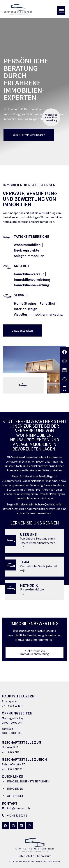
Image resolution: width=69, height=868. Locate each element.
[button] (61, 11)
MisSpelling (56, 861)
